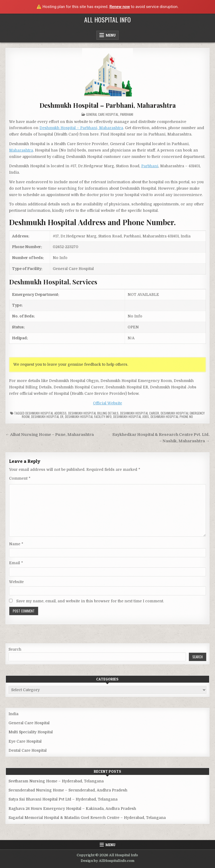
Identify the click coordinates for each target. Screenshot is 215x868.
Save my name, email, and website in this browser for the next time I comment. (90, 601)
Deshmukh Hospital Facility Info (88, 417)
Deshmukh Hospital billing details (93, 413)
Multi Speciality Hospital (31, 732)
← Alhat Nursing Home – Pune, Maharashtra (50, 435)
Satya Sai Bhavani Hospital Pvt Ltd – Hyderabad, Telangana (63, 799)
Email (16, 563)
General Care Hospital (102, 114)
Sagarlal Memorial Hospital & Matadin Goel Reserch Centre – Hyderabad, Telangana (87, 818)
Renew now (120, 7)
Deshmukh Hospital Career (140, 413)
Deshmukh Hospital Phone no (172, 417)
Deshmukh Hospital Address (46, 413)
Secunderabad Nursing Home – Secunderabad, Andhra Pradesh (68, 790)
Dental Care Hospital (28, 750)
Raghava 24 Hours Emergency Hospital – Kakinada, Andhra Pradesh (72, 809)
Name (16, 544)
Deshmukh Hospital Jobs (131, 417)
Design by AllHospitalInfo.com (107, 861)
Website (16, 582)
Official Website (107, 403)
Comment (20, 478)
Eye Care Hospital (25, 741)
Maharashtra (21, 150)
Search (15, 649)
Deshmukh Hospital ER (47, 417)
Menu (111, 35)
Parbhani (127, 114)
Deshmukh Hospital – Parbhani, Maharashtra (108, 105)
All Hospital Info (107, 19)
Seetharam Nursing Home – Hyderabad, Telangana (56, 781)
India (13, 714)
